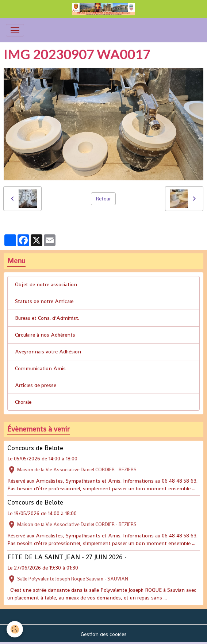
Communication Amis (40, 368)
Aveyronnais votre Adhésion (48, 352)
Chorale (23, 402)
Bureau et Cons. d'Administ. (47, 318)
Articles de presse (36, 385)
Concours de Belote (35, 448)
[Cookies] (15, 629)
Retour (103, 199)
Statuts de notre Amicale (44, 301)
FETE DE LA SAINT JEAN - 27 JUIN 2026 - (67, 557)
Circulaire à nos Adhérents (45, 335)
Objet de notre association (46, 284)
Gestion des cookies (104, 634)
